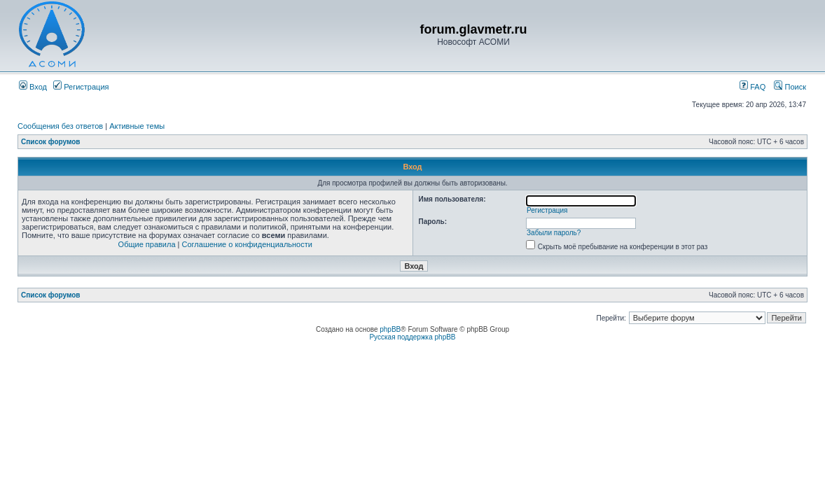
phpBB (390, 329)
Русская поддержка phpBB (412, 337)
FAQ (753, 87)
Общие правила (147, 244)
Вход (33, 87)
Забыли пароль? (554, 233)
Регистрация (81, 87)
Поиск (790, 87)
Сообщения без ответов (60, 126)
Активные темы (137, 126)
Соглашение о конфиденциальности (247, 244)
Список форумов (51, 142)
